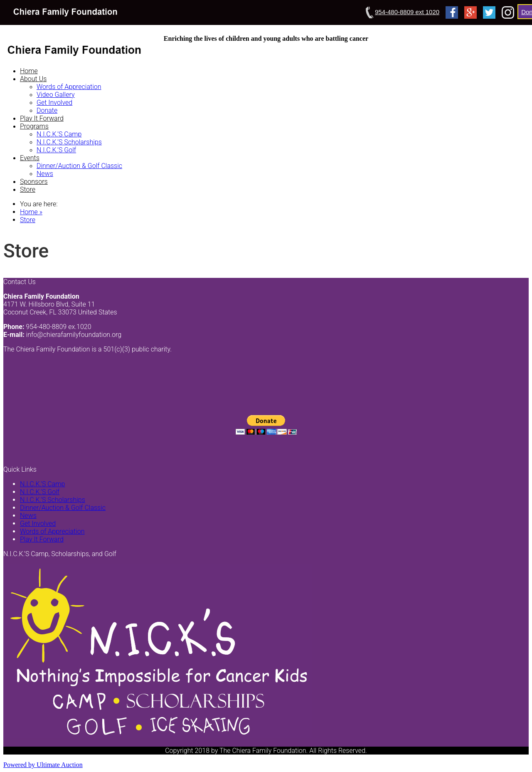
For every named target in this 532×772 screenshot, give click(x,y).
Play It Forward (42, 118)
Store (28, 189)
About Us (33, 79)
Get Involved (54, 103)
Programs (34, 126)
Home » (31, 212)
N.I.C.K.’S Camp (59, 134)
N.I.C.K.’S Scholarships (69, 142)
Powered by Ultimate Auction (43, 765)
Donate (47, 110)
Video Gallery (56, 95)
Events (30, 158)
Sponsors (34, 182)
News (45, 174)
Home (29, 71)
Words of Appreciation (69, 87)
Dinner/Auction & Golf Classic (79, 166)
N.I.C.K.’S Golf (56, 150)
